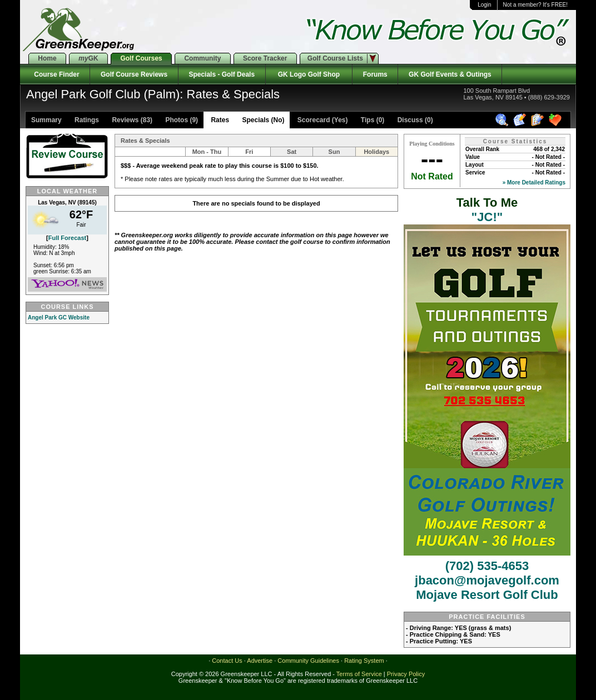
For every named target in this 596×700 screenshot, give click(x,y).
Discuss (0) (414, 120)
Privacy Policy (406, 674)
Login (484, 5)
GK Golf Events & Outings (450, 74)
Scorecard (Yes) (321, 120)
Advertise (260, 661)
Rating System (364, 661)
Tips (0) (372, 120)
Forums (375, 74)
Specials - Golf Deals (222, 74)
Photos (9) (181, 120)
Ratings (86, 120)
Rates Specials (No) (247, 120)
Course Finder (55, 74)
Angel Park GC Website (59, 317)
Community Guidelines (308, 661)
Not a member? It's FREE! (535, 5)
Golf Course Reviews (134, 74)
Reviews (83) (131, 120)
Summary (46, 120)
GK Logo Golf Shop (309, 74)
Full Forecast (67, 238)
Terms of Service (359, 674)
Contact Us (227, 661)
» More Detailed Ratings (534, 182)
